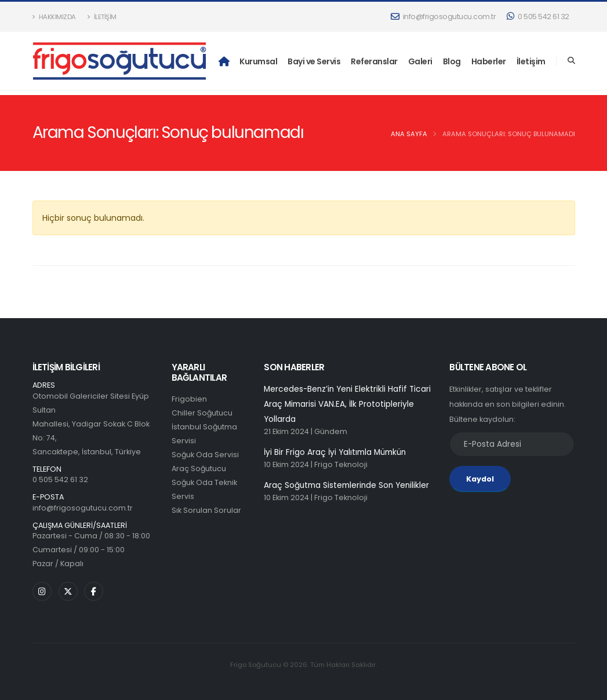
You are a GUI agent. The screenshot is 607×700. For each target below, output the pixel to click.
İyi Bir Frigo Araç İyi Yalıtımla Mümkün (336, 454)
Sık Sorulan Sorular (206, 510)
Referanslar (374, 61)
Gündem (331, 433)
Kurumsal (258, 61)
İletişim (102, 17)
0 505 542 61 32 (538, 17)
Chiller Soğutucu (202, 413)
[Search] (571, 61)
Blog (452, 61)
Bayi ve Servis (314, 61)
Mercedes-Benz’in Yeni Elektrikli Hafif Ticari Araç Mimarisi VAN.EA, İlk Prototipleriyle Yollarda (349, 405)
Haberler (489, 61)
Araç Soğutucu (199, 469)
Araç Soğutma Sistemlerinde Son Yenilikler (348, 488)
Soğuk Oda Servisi (206, 455)
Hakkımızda (54, 17)
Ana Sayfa (409, 134)
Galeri (420, 61)
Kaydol (480, 479)
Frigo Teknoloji (341, 467)
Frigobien (189, 399)
